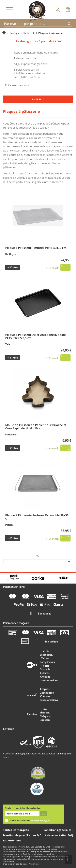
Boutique (15, 33)
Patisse (9, 525)
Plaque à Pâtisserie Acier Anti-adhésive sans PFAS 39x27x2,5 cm (36, 336)
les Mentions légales (40, 821)
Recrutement (12, 840)
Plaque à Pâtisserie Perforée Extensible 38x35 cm (37, 517)
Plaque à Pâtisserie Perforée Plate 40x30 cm (36, 248)
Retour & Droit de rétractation (47, 835)
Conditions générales (58, 830)
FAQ (70, 835)
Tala (8, 344)
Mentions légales (14, 835)
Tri (38, 556)
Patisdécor (11, 435)
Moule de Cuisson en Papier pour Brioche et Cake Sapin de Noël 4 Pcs (36, 426)
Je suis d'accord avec (30, 821)
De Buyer (11, 254)
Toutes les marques (16, 830)
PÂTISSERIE (29, 33)
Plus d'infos (34, 864)
